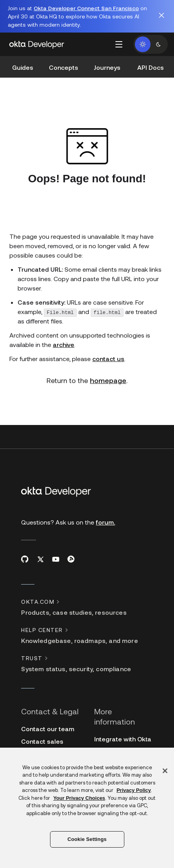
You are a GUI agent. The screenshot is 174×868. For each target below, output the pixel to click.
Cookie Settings (87, 839)
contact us (108, 353)
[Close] (165, 771)
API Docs (151, 67)
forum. (105, 516)
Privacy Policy (134, 790)
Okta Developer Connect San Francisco (86, 8)
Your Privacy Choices (79, 798)
